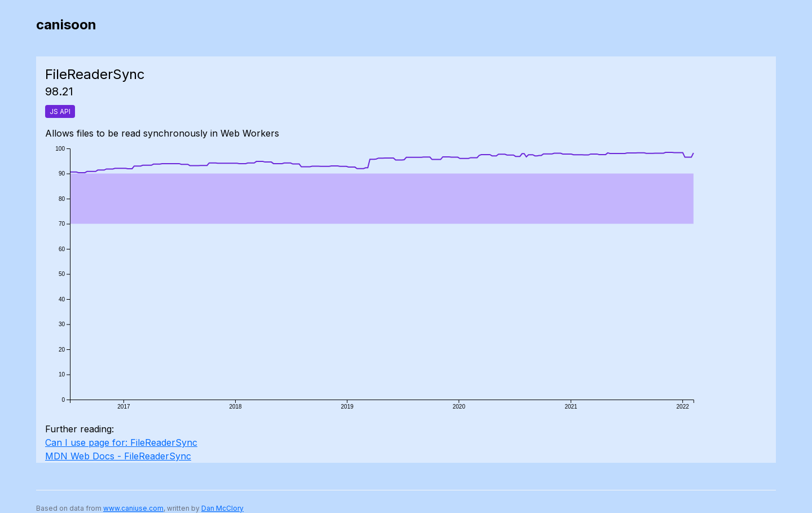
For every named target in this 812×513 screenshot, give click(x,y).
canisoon (66, 25)
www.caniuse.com (133, 508)
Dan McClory (222, 508)
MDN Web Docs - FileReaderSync (118, 456)
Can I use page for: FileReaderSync (121, 442)
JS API (60, 111)
